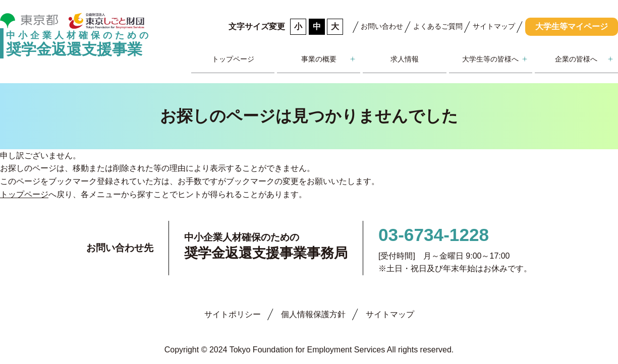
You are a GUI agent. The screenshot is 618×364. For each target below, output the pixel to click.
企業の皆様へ (576, 59)
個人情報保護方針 (313, 314)
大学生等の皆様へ (490, 59)
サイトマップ (494, 26)
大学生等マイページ (572, 26)
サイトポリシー (233, 314)
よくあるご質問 (438, 26)
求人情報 (405, 59)
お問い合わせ (382, 26)
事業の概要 (319, 59)
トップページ (233, 59)
